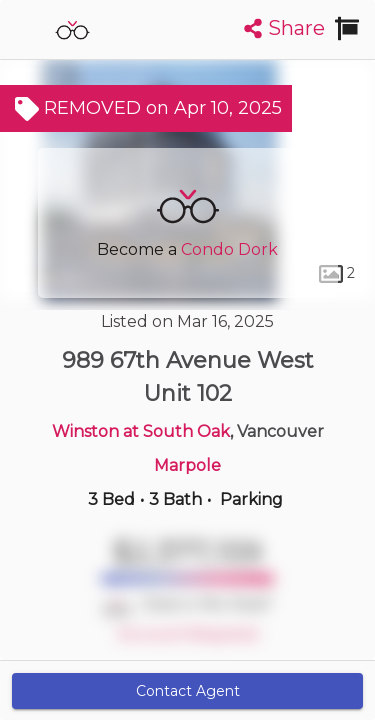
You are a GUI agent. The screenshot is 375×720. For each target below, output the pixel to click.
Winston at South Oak (141, 431)
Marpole (187, 465)
